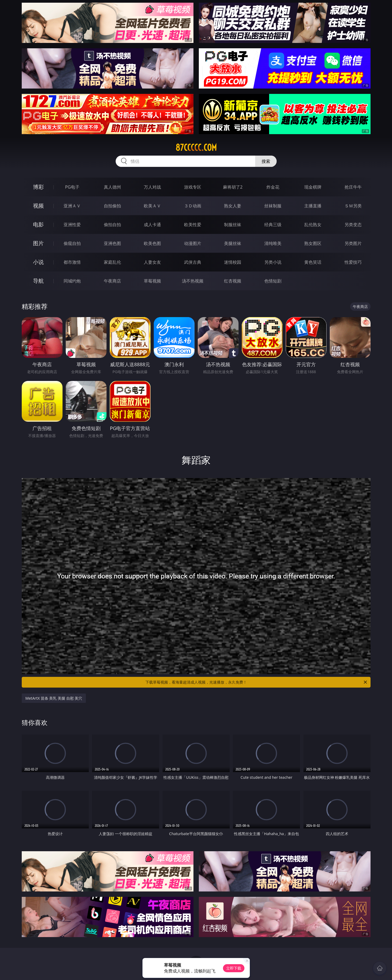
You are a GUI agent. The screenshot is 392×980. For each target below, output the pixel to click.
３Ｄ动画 (193, 206)
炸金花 (273, 187)
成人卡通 (152, 225)
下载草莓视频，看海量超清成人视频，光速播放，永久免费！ (257, 682)
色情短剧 (273, 281)
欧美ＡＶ (152, 206)
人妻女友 (152, 262)
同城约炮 (72, 281)
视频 (38, 206)
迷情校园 (233, 262)
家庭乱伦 (112, 262)
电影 (38, 224)
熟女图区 (313, 243)
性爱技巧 (353, 262)
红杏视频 (233, 281)
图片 (38, 243)
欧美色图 (152, 243)
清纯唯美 (273, 243)
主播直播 (313, 206)
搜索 (266, 161)
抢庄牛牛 (353, 187)
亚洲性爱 (72, 225)
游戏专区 (193, 187)
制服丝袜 (233, 225)
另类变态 (353, 225)
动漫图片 (193, 243)
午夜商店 (112, 281)
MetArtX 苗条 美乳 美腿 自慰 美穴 (54, 698)
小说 (38, 262)
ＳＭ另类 (353, 206)
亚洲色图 (112, 243)
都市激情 (72, 262)
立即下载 (234, 968)
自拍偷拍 (112, 206)
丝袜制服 (273, 206)
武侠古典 (193, 262)
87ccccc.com (196, 148)
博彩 (38, 187)
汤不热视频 (193, 281)
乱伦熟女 (313, 225)
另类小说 (273, 262)
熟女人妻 (233, 206)
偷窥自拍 (72, 243)
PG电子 (72, 187)
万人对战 (152, 187)
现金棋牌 (313, 187)
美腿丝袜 (233, 243)
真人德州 (112, 187)
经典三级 (273, 225)
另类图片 (353, 243)
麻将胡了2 (233, 187)
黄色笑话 (313, 262)
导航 (38, 281)
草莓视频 (152, 281)
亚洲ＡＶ (72, 206)
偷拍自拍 (112, 225)
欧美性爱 (193, 225)
